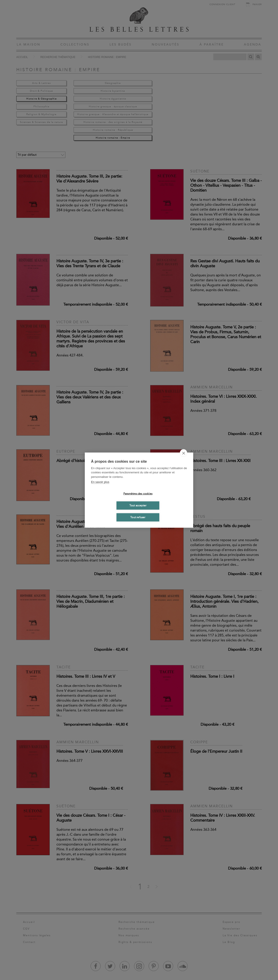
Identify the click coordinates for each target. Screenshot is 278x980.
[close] (184, 453)
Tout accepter (138, 506)
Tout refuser (138, 517)
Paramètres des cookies (138, 494)
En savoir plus (100, 482)
